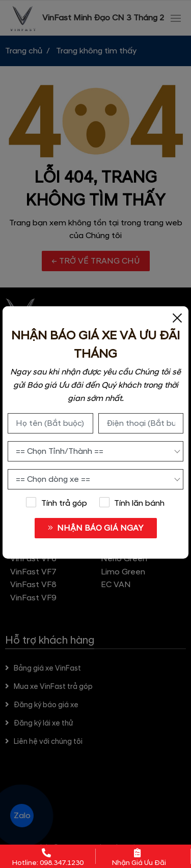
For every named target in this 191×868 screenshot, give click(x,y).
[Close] (177, 317)
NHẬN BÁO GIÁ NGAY (95, 528)
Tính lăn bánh (132, 503)
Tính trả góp (57, 503)
